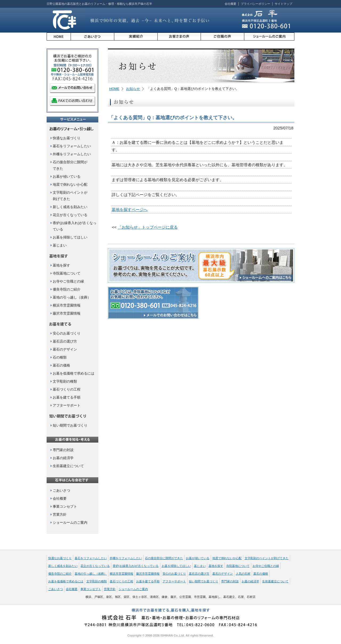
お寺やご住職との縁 (68, 281)
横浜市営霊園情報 (67, 305)
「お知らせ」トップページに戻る (148, 227)
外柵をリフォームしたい (72, 154)
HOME (114, 89)
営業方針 (60, 514)
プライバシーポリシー (255, 4)
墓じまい (60, 245)
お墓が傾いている (67, 176)
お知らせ (133, 89)
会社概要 (230, 4)
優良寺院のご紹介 (67, 289)
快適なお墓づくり (67, 138)
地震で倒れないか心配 (70, 184)
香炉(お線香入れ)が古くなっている (136, 566)
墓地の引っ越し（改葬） (72, 297)
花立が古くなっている (70, 215)
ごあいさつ (61, 490)
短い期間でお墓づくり (70, 425)
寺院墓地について (67, 273)
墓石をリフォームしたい (72, 146)
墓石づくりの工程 (67, 389)
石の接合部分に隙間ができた (164, 558)
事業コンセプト (65, 506)
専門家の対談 (63, 450)
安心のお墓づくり (67, 333)
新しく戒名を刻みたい (70, 207)
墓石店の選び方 (65, 341)
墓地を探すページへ (130, 210)
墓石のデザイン (65, 349)
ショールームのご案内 (70, 522)
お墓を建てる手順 (67, 397)
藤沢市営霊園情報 (67, 313)
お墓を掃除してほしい (70, 237)
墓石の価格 (61, 365)
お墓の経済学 (63, 458)
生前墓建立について (68, 466)
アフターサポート (67, 405)
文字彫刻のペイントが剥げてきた (267, 558)
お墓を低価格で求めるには (74, 373)
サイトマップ (283, 4)
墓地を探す (61, 265)
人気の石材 (243, 574)
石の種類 (60, 357)
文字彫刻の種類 (65, 381)
